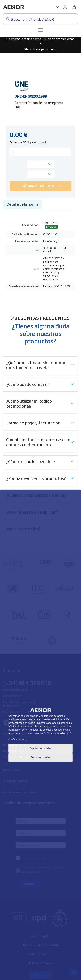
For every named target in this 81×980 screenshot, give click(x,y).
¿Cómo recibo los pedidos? (31, 461)
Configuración (18, 740)
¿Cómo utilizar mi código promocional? (29, 403)
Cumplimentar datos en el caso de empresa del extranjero (38, 442)
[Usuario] (65, 7)
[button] (55, 7)
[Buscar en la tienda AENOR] (40, 19)
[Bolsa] (74, 7)
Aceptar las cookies (40, 748)
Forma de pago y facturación (33, 423)
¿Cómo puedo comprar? (28, 384)
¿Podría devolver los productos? (36, 478)
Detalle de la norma (22, 204)
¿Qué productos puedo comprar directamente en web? (36, 365)
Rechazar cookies (40, 757)
